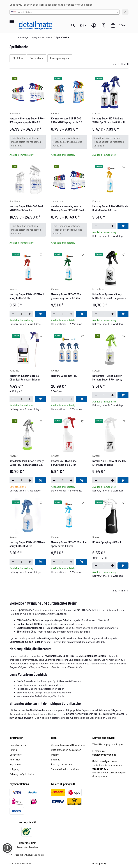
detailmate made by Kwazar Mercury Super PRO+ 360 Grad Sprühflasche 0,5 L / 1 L (67, 208)
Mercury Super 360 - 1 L (64, 376)
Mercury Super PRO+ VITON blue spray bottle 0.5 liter (27, 544)
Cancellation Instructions (65, 769)
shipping (14, 769)
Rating (13, 750)
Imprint (55, 755)
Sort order (35, 58)
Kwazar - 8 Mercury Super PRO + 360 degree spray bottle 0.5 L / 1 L (27, 121)
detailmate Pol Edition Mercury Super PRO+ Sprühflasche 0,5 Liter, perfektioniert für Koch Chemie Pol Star (27, 463)
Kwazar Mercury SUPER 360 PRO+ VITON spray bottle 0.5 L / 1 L (68, 121)
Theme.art (111, 863)
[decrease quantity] (96, 226)
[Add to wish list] (124, 167)
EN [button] (82, 25)
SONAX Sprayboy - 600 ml (107, 542)
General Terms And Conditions (68, 745)
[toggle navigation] (12, 20)
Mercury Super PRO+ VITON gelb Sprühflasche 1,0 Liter (110, 208)
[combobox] (64, 12)
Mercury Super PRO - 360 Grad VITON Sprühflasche (26, 208)
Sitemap (56, 759)
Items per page (59, 58)
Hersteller (15, 759)
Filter (18, 58)
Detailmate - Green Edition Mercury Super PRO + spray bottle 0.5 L (107, 378)
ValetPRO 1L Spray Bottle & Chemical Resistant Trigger (25, 378)
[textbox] (64, 12)
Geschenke (16, 755)
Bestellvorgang (18, 745)
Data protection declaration (66, 750)
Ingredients (16, 764)
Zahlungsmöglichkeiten (22, 774)
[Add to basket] (123, 226)
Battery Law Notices (62, 764)
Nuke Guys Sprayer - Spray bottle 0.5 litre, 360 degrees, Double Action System (108, 296)
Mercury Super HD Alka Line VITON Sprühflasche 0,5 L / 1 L (109, 120)
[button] (74, 25)
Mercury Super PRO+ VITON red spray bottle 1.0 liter (27, 296)
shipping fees (38, 855)
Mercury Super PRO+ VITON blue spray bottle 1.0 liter (69, 544)
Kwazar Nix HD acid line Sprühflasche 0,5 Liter (64, 463)
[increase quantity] (112, 226)
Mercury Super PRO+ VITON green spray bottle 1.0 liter (66, 296)
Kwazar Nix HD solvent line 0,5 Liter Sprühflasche (109, 463)
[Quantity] (104, 226)
